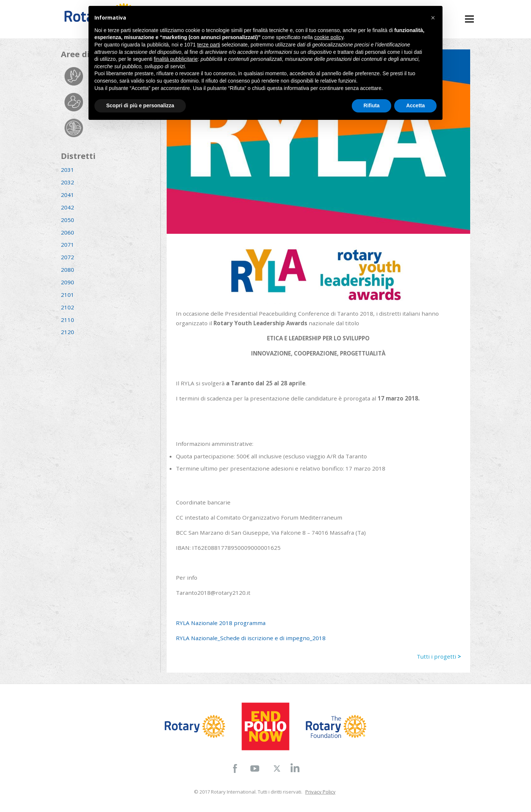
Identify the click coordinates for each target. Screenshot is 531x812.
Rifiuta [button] (372, 105)
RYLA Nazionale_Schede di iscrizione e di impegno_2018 (251, 638)
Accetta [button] (415, 105)
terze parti (209, 45)
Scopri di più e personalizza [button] (140, 105)
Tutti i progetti (439, 656)
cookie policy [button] (329, 37)
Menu (469, 16)
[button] (433, 18)
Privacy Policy (320, 792)
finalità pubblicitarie (176, 59)
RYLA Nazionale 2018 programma (221, 623)
